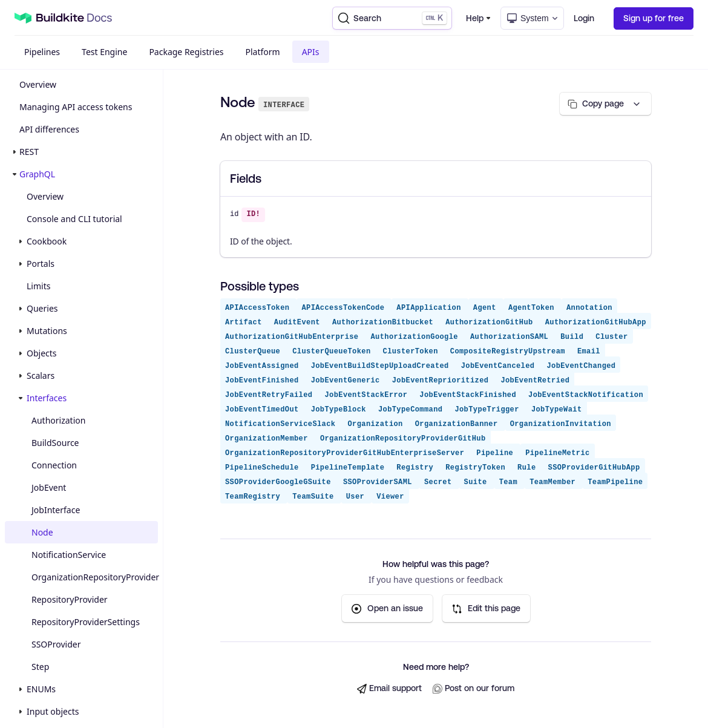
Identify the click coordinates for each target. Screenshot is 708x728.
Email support (389, 688)
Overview (38, 84)
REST (29, 152)
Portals (41, 264)
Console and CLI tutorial (74, 219)
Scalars (41, 375)
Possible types (260, 286)
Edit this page (486, 608)
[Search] (392, 18)
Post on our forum (474, 688)
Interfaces (47, 398)
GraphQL (37, 174)
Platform (263, 52)
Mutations (47, 331)
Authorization (58, 420)
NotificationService (69, 555)
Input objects (53, 711)
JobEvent (49, 487)
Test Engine (104, 52)
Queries (42, 308)
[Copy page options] (605, 104)
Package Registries (186, 52)
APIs (311, 52)
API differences (49, 129)
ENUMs (41, 689)
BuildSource (55, 443)
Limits (38, 286)
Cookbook (47, 241)
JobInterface (56, 510)
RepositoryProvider (70, 599)
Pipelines (42, 52)
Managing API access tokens (76, 107)
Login (584, 18)
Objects (42, 353)
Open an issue (387, 608)
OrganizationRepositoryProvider (95, 577)
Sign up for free (654, 18)
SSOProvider (56, 644)
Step (40, 667)
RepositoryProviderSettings (86, 622)
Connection (54, 465)
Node (42, 532)
